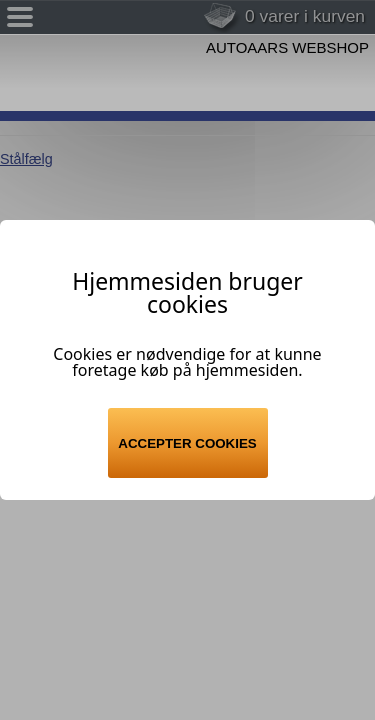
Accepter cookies (187, 443)
